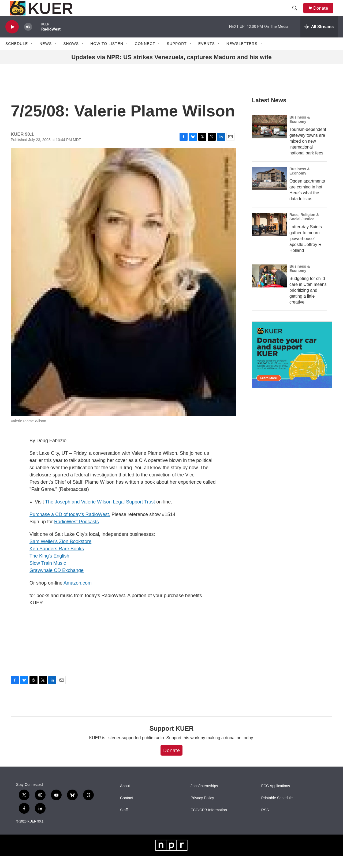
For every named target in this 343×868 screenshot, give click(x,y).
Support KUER (171, 740)
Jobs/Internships (204, 798)
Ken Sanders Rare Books (57, 561)
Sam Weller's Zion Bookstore (60, 554)
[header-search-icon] (297, 14)
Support (177, 56)
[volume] (28, 39)
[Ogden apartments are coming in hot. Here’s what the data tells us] (269, 191)
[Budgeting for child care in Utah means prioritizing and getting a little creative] (269, 288)
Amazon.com (78, 595)
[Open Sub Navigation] (32, 56)
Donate (324, 14)
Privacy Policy (202, 810)
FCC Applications (276, 798)
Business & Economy (300, 131)
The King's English (49, 568)
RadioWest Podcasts (77, 534)
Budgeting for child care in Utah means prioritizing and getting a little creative (308, 302)
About (125, 798)
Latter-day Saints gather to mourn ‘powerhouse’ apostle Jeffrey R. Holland (306, 251)
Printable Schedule (277, 810)
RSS (265, 822)
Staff (124, 822)
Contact (126, 810)
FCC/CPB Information (209, 822)
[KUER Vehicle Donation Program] (292, 367)
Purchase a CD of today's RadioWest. (70, 526)
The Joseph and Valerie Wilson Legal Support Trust (100, 514)
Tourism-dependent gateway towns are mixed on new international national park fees (308, 153)
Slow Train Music (48, 575)
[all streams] (319, 39)
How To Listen (107, 56)
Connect (145, 56)
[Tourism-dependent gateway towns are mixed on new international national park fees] (269, 139)
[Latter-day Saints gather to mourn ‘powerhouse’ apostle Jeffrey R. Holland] (269, 236)
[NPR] (172, 857)
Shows (71, 56)
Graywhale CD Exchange (57, 582)
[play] (12, 39)
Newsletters (242, 56)
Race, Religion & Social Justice (304, 229)
